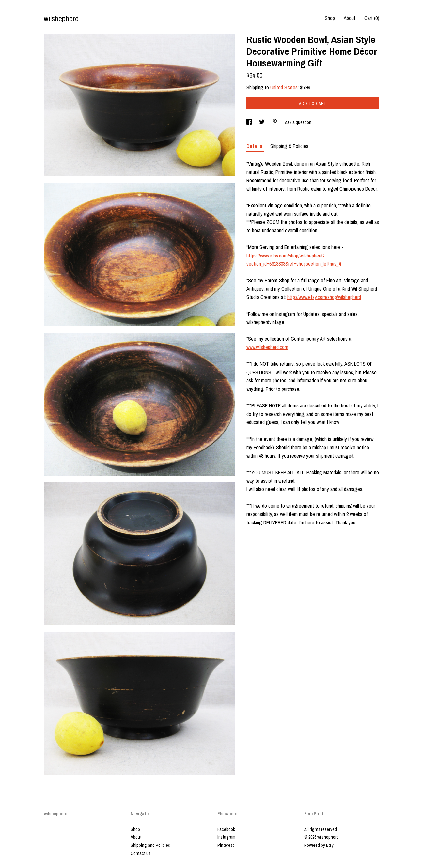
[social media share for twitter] (262, 122)
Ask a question (298, 122)
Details (255, 146)
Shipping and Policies (150, 845)
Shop (330, 18)
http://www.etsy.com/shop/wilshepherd (324, 297)
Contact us (141, 853)
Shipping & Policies (289, 146)
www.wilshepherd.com (267, 347)
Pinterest (226, 845)
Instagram (226, 837)
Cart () (372, 18)
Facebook (226, 829)
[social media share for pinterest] (275, 122)
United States (284, 87)
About (350, 18)
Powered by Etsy (319, 845)
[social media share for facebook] (250, 122)
